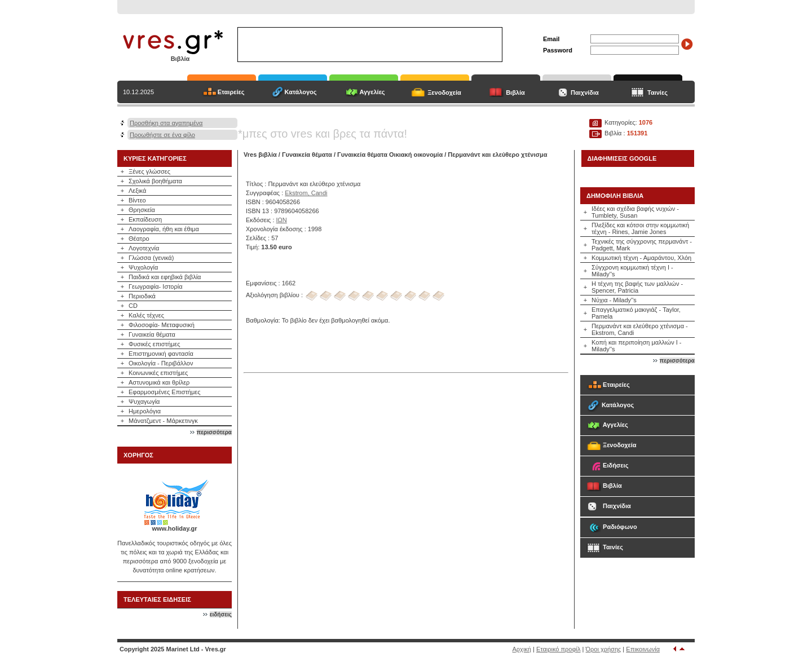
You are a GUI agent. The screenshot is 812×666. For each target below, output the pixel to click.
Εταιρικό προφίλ (559, 649)
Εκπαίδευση (145, 219)
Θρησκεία (142, 210)
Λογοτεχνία (144, 248)
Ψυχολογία (143, 267)
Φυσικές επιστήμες (155, 344)
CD (133, 306)
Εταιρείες (231, 92)
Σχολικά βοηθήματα (155, 181)
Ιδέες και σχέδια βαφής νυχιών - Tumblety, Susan (635, 212)
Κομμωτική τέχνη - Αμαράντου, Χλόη (641, 258)
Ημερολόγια (145, 411)
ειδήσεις (221, 614)
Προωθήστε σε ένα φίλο (162, 135)
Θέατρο (139, 239)
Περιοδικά (142, 296)
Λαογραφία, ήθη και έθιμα (164, 229)
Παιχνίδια (585, 92)
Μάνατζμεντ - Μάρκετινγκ (163, 421)
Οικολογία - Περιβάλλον (161, 363)
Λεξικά (137, 191)
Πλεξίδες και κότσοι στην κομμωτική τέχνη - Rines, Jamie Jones (640, 228)
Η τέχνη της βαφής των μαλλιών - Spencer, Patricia (637, 287)
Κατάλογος (300, 92)
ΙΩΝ (282, 220)
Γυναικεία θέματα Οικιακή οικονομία (390, 155)
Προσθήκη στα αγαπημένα (166, 123)
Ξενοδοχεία (444, 92)
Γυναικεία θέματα (152, 334)
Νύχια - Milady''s (614, 300)
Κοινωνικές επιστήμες (158, 373)
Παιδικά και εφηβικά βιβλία (165, 277)
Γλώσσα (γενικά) (151, 258)
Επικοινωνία (643, 649)
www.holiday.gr (174, 528)
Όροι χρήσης (604, 649)
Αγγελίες (372, 92)
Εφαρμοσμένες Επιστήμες (165, 392)
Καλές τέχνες (146, 315)
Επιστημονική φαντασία (161, 354)
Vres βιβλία (260, 155)
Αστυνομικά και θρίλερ (159, 382)
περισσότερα (214, 432)
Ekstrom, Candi (306, 193)
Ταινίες (657, 92)
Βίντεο (137, 200)
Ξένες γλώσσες (149, 171)
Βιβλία (515, 92)
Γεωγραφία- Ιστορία (156, 286)
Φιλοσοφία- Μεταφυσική (162, 325)
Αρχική (522, 649)
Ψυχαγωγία (144, 402)
